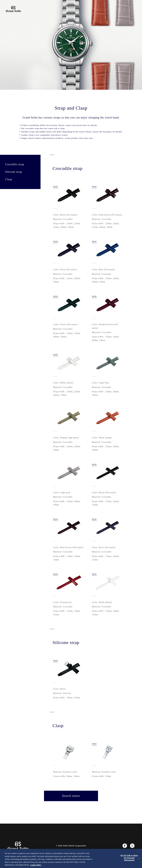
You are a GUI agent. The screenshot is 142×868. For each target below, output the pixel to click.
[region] (71, 858)
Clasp (9, 179)
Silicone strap (14, 172)
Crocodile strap (14, 164)
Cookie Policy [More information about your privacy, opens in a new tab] (36, 865)
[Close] (139, 858)
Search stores (71, 796)
